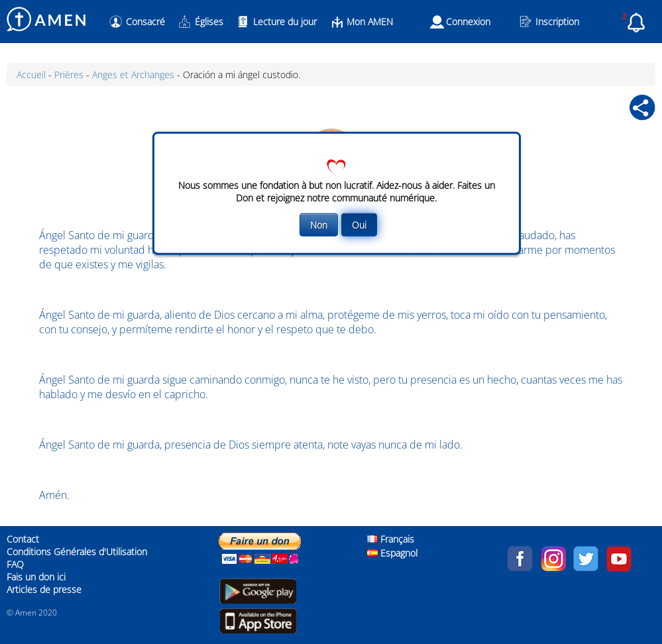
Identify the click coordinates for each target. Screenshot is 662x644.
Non (319, 225)
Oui (359, 225)
